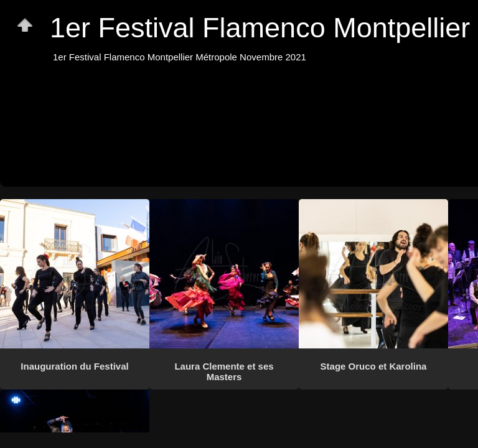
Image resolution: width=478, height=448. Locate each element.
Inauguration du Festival (74, 366)
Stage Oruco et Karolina (374, 366)
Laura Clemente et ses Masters (224, 371)
